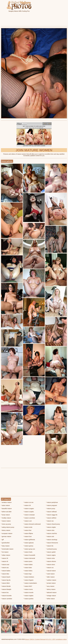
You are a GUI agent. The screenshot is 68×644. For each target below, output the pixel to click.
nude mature (50, 574)
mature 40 (4, 561)
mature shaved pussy (53, 524)
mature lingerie (28, 580)
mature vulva (50, 558)
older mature (50, 577)
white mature (50, 599)
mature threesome (52, 543)
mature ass (5, 568)
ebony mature (6, 530)
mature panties (28, 599)
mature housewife (29, 555)
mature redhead (51, 512)
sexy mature (50, 586)
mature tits (50, 546)
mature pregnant (51, 505)
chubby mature (6, 518)
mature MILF (28, 586)
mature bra (5, 592)
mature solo (50, 536)
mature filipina (28, 533)
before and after (6, 512)
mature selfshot (51, 518)
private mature (51, 583)
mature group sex (29, 549)
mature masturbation (30, 583)
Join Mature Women (34, 150)
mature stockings (52, 540)
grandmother (5, 543)
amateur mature (6, 502)
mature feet (27, 530)
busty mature (5, 515)
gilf (2, 540)
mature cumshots (29, 518)
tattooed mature (51, 592)
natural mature (51, 571)
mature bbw (5, 574)
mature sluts (50, 530)
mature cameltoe (7, 599)
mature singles (51, 527)
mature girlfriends (29, 540)
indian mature (6, 555)
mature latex (28, 568)
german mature (6, 536)
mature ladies (28, 565)
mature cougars (29, 509)
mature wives (50, 565)
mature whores (51, 561)
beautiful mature (6, 509)
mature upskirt (51, 552)
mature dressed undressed (32, 524)
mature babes (6, 571)
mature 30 (4, 558)
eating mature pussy (8, 527)
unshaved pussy (51, 549)
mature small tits (51, 533)
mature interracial (29, 558)
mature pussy (50, 509)
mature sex (50, 521)
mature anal (5, 565)
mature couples (29, 512)
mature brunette (6, 596)
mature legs (28, 574)
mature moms (28, 589)
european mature (7, 533)
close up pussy (6, 524)
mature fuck (28, 536)
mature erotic (28, 527)
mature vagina (51, 555)
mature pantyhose (52, 502)
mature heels (28, 552)
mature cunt (28, 521)
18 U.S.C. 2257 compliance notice (56, 639)
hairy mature (5, 546)
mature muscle (28, 592)
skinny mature (51, 589)
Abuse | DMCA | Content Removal (35, 639)
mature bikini (5, 583)
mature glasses (29, 543)
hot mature (5, 552)
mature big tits (6, 580)
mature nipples (28, 596)
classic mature (6, 521)
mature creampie (29, 515)
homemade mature (7, 549)
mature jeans (28, 561)
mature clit (27, 505)
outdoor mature (51, 580)
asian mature (5, 505)
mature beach (6, 577)
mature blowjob (6, 589)
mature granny (28, 546)
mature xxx (50, 568)
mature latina (28, 571)
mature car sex (28, 502)
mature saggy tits (52, 515)
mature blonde (6, 586)
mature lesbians (29, 577)
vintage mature (51, 596)
